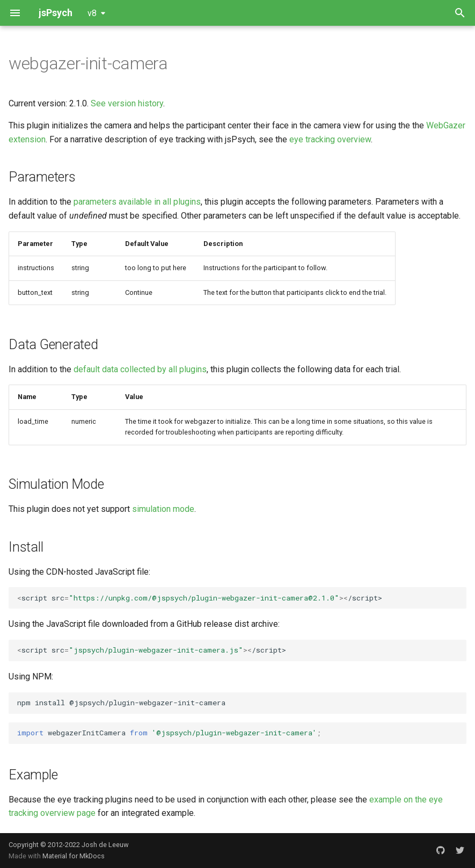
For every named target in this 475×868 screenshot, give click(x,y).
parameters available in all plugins (137, 202)
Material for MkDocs (74, 856)
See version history (127, 103)
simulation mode (163, 509)
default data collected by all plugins (140, 369)
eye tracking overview (330, 139)
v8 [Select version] (92, 13)
